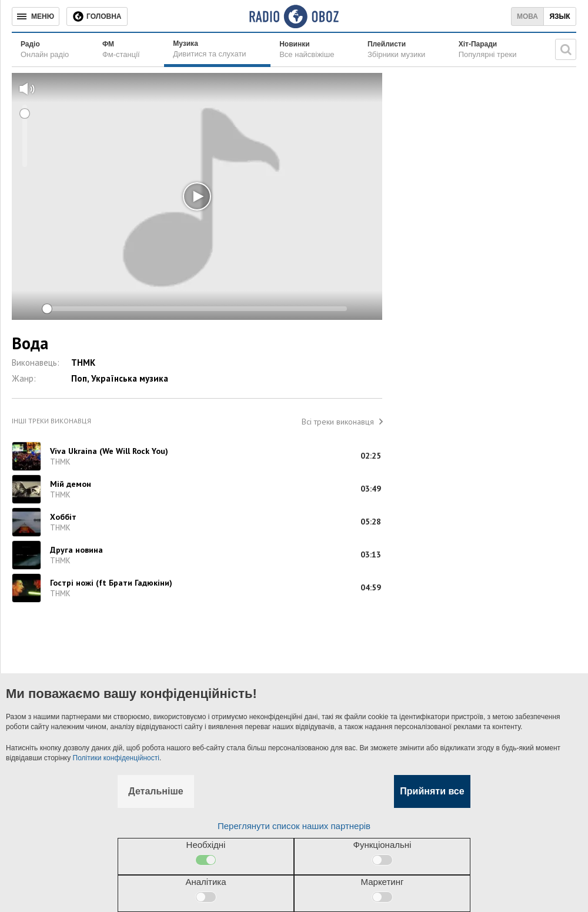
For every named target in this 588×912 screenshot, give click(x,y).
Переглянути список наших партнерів (294, 826)
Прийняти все (432, 791)
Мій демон (71, 484)
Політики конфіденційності (116, 758)
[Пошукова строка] (566, 49)
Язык (559, 16)
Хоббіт (63, 517)
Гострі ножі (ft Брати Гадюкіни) (111, 583)
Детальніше (156, 791)
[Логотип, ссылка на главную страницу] (294, 16)
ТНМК (83, 363)
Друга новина (76, 550)
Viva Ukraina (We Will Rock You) (109, 451)
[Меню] (36, 16)
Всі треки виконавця (338, 422)
